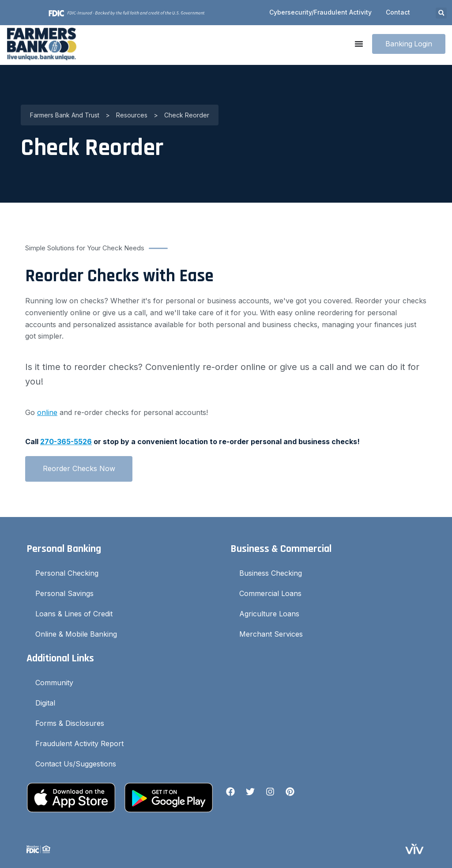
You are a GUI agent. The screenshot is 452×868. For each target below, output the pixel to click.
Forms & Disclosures (70, 723)
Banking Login (409, 44)
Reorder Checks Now (79, 468)
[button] (441, 13)
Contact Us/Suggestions (76, 764)
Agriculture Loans (269, 614)
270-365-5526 (66, 442)
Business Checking (271, 573)
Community (54, 683)
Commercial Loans (270, 593)
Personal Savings (64, 593)
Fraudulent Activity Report (79, 743)
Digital (45, 703)
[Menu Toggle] (358, 44)
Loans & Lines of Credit (74, 614)
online (47, 412)
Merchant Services (271, 634)
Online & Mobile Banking (76, 634)
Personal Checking (67, 573)
